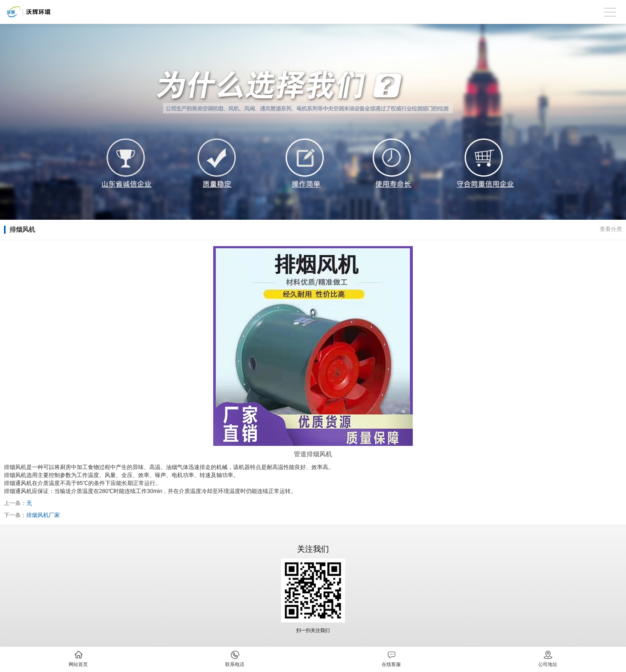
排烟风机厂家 (43, 515)
